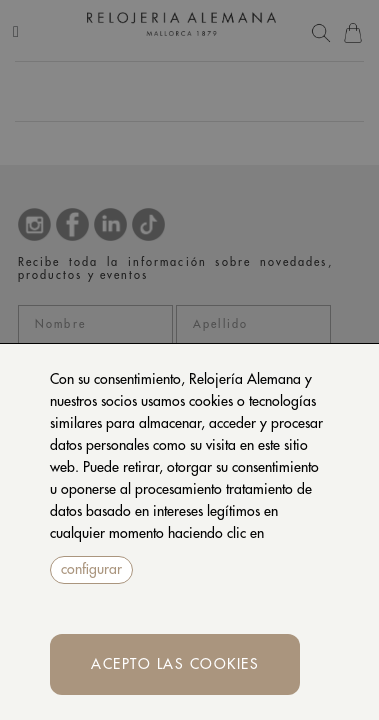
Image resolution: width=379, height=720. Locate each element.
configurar (91, 569)
